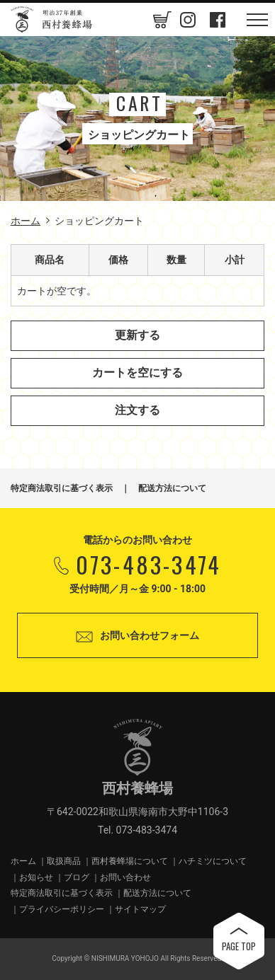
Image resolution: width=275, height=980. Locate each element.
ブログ (77, 877)
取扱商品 (64, 861)
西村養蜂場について (130, 861)
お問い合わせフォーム (150, 635)
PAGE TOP (239, 946)
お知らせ (36, 877)
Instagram (188, 20)
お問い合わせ (125, 877)
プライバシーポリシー (62, 909)
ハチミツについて (213, 861)
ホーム (26, 221)
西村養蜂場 (52, 19)
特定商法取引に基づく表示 (62, 488)
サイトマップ (140, 909)
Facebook (218, 20)
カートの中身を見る (158, 19)
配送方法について (172, 488)
